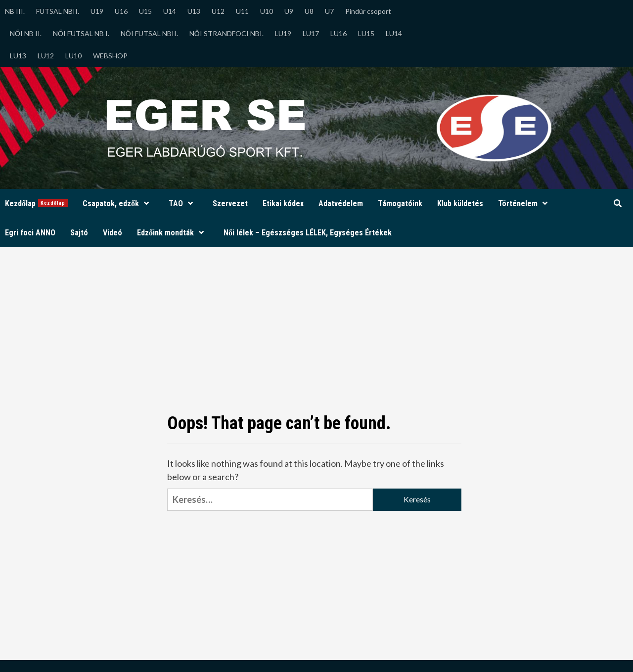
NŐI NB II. (26, 33)
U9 (289, 11)
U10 (267, 11)
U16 (121, 11)
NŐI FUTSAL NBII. (149, 33)
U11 (242, 11)
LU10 (73, 56)
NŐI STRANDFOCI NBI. (226, 33)
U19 (97, 11)
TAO (183, 203)
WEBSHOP (110, 56)
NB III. (15, 11)
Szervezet (230, 203)
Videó (113, 233)
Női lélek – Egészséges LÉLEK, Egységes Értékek (308, 233)
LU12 (46, 56)
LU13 (18, 56)
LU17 (311, 33)
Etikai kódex (283, 203)
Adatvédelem (341, 203)
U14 (170, 11)
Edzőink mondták (173, 233)
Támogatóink (400, 203)
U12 (218, 11)
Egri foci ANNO (30, 233)
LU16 (339, 33)
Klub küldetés (460, 203)
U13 (194, 11)
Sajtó (79, 233)
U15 (145, 11)
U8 (309, 11)
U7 (329, 11)
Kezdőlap (36, 203)
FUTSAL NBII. (58, 11)
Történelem (525, 203)
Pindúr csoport (368, 11)
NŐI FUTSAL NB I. (81, 33)
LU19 (283, 33)
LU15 (366, 33)
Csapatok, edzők (118, 203)
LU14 (394, 33)
